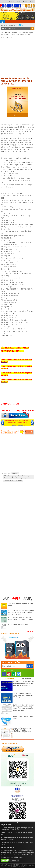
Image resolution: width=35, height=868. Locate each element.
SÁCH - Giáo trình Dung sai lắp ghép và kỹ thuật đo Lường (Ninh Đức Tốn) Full (16, 81)
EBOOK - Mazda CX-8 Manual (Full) (18, 624)
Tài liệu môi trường (22, 867)
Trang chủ (4, 33)
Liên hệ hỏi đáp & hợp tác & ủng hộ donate (23, 718)
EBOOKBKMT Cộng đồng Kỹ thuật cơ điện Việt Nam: (17, 828)
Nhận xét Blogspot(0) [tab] (27, 599)
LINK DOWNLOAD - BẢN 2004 (10, 404)
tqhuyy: (3, 833)
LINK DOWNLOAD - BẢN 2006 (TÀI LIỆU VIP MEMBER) (17, 411)
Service (18, 2)
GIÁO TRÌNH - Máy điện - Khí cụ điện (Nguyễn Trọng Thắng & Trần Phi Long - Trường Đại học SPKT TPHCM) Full (21, 612)
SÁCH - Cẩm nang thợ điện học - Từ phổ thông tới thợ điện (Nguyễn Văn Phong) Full (23, 695)
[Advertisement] (17, 58)
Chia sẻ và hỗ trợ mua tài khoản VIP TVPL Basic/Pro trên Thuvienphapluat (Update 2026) (24, 730)
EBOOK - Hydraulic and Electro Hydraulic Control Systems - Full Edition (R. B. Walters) (20, 618)
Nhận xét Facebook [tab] (6, 599)
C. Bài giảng (15, 473)
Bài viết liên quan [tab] (16, 599)
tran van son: (5, 843)
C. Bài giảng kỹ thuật (9, 481)
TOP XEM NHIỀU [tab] (9, 679)
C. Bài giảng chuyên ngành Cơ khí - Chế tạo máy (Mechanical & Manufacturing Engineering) (16, 477)
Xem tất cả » (30, 631)
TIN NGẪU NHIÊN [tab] (26, 679)
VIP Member (12, 33)
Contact (31, 2)
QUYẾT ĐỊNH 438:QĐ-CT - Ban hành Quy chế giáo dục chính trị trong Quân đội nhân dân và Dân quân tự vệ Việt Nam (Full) (24, 708)
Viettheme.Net (12, 867)
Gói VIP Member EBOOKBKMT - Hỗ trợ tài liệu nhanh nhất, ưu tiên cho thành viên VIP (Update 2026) (24, 684)
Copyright (24, 2)
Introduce (11, 2)
